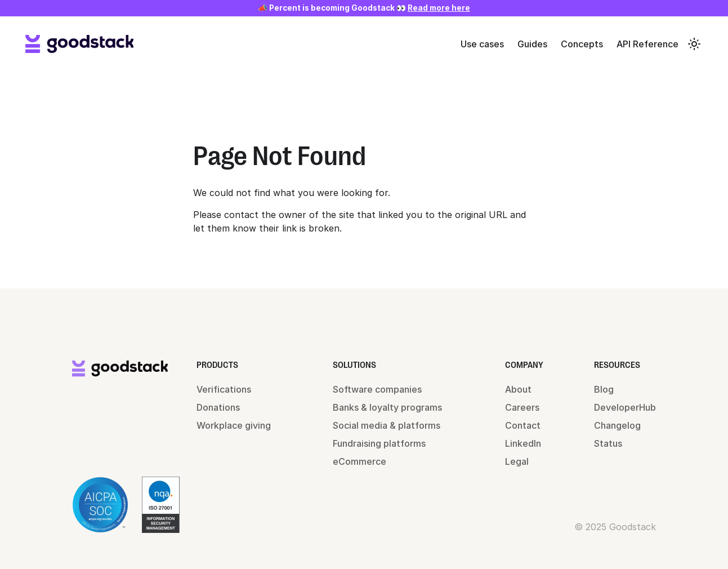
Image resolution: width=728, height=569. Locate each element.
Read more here (439, 8)
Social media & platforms (387, 425)
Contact (523, 425)
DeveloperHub (625, 407)
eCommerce (359, 461)
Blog (604, 389)
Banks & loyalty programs (387, 407)
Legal (517, 461)
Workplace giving (234, 425)
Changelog (617, 425)
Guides (532, 44)
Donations (218, 407)
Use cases (482, 44)
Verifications (224, 389)
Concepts (582, 44)
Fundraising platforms (379, 443)
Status (608, 443)
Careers (522, 407)
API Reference (647, 44)
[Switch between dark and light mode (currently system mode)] (694, 44)
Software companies (377, 389)
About (518, 389)
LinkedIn (523, 443)
